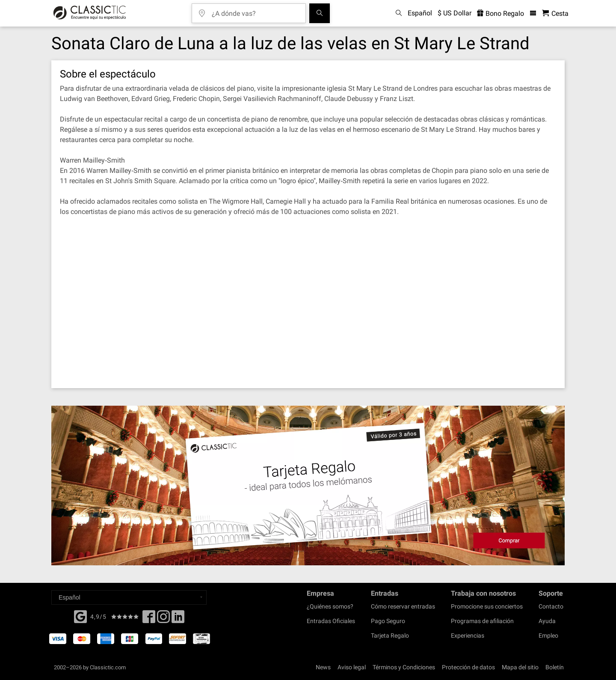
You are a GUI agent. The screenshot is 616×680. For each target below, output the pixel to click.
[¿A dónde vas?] (255, 10)
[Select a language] (129, 597)
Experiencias (468, 635)
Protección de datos (468, 667)
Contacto (551, 606)
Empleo (548, 635)
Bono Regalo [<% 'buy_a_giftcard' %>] (500, 13)
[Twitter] (163, 619)
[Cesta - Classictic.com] (555, 13)
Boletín (555, 667)
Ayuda (547, 621)
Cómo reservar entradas (403, 606)
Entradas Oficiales (331, 621)
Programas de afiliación (482, 621)
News (323, 667)
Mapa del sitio (520, 667)
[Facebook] (80, 616)
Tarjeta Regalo (390, 635)
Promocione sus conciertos (487, 606)
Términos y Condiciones (404, 667)
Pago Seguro (388, 621)
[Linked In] (178, 619)
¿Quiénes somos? (330, 606)
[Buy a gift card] (308, 486)
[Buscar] (320, 13)
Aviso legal (352, 667)
